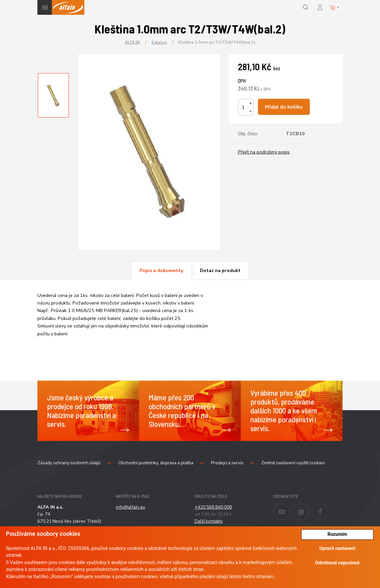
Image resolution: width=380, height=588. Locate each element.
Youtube (289, 508)
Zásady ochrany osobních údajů (69, 463)
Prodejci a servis (227, 463)
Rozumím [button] (337, 534)
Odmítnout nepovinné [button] (337, 563)
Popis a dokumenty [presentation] (161, 270)
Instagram (309, 508)
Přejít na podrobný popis (264, 152)
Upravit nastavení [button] (337, 548)
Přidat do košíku (284, 107)
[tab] (161, 271)
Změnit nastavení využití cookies (293, 463)
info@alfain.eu (130, 507)
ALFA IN (132, 42)
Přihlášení (320, 7)
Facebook (328, 508)
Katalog (159, 42)
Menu (45, 7)
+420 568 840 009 (213, 507)
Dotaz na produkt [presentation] (220, 270)
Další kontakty (209, 521)
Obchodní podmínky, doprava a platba (156, 463)
